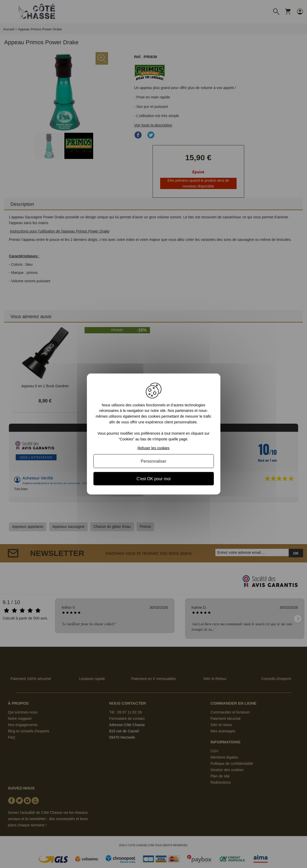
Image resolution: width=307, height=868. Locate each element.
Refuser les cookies (153, 448)
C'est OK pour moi (153, 479)
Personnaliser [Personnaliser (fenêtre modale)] (154, 461)
